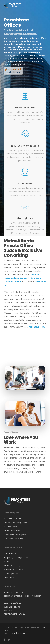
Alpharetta (16, 281)
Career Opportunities (13, 574)
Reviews (7, 561)
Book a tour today (37, 327)
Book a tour (28, 58)
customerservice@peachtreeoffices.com (22, 596)
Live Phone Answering (13, 539)
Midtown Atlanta (11, 278)
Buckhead (34, 274)
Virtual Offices (25, 184)
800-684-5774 (17, 592)
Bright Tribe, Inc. (19, 633)
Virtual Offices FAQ (12, 565)
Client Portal (9, 578)
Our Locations (10, 553)
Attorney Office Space (13, 570)
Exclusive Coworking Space (25, 146)
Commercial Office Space (15, 535)
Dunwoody (25, 278)
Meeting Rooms (25, 218)
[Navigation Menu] (45, 5)
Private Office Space (25, 108)
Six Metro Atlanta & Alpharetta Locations (20, 32)
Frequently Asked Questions (16, 557)
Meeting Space (10, 527)
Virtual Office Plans (12, 531)
